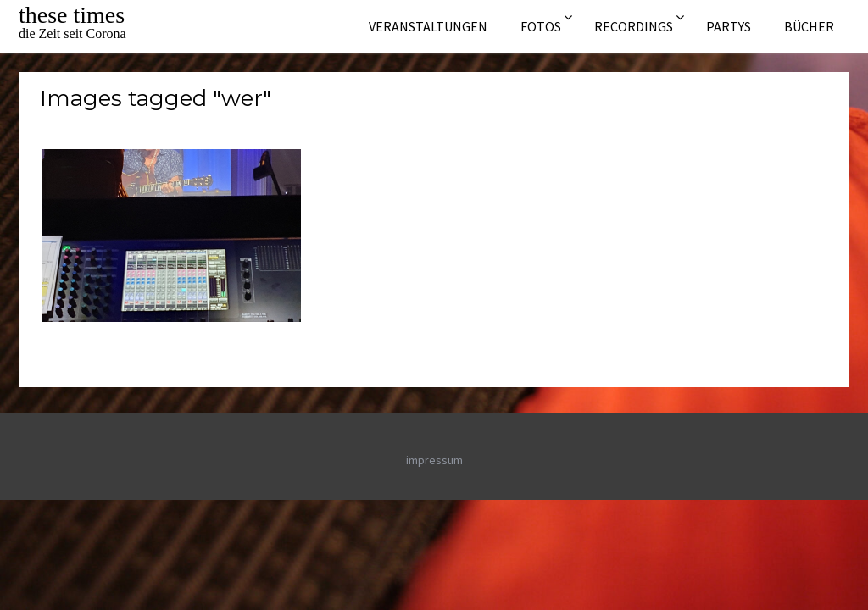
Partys (729, 26)
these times (72, 15)
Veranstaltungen (428, 26)
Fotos (541, 26)
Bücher (809, 26)
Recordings (634, 26)
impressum (434, 460)
